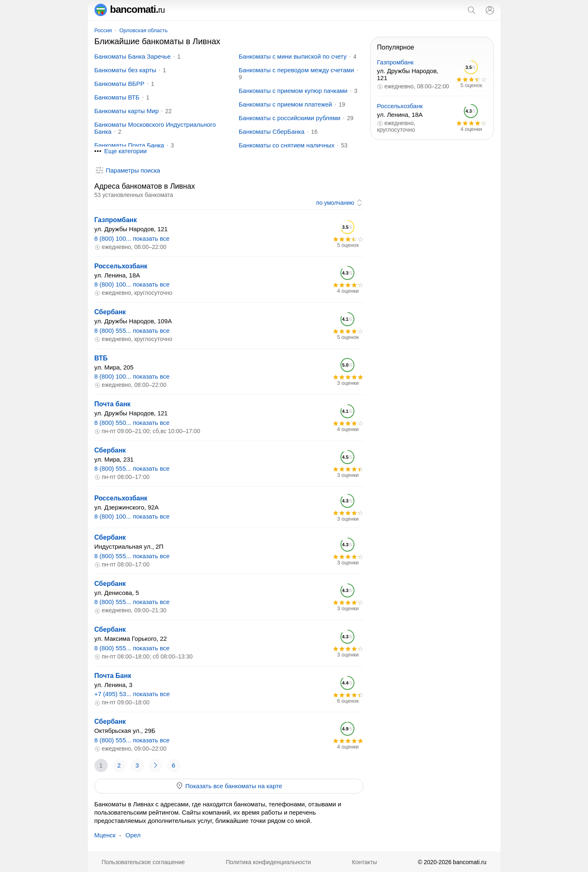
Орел (133, 835)
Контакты (364, 862)
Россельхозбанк (121, 266)
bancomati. (130, 9)
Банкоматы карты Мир (127, 111)
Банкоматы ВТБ (117, 97)
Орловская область (143, 30)
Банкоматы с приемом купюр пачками (293, 91)
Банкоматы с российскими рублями (290, 118)
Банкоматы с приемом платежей (286, 104)
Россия (103, 30)
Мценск (105, 835)
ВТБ (101, 358)
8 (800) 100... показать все (132, 238)
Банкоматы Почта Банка (129, 145)
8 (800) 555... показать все (132, 331)
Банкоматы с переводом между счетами (297, 70)
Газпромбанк (116, 220)
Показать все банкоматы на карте (229, 786)
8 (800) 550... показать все (132, 423)
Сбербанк (110, 312)
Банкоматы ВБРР (120, 84)
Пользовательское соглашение (143, 862)
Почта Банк (113, 676)
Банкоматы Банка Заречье (133, 56)
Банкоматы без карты (125, 70)
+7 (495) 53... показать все (132, 694)
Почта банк (113, 404)
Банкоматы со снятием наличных (287, 145)
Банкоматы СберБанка (272, 132)
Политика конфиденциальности (268, 862)
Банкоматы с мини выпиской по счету (293, 56)
